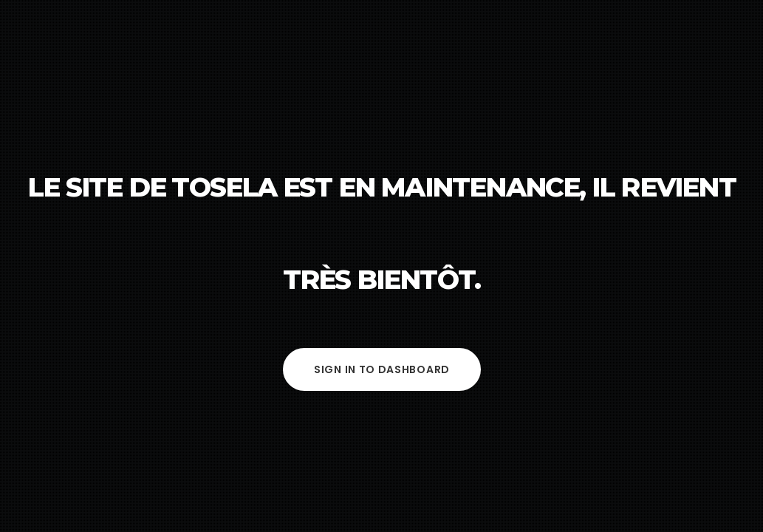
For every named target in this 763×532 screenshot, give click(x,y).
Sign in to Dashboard (382, 369)
